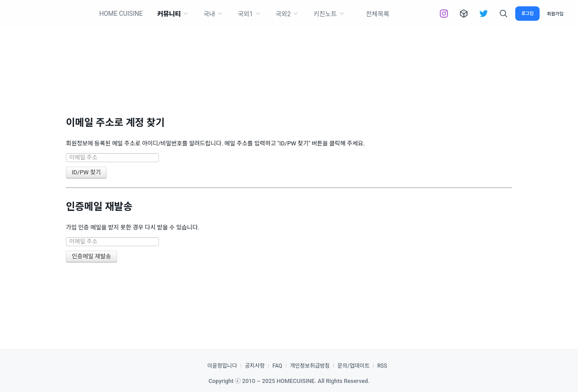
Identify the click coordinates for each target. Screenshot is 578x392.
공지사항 (255, 366)
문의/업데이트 (353, 366)
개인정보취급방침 (310, 366)
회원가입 (555, 14)
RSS (382, 366)
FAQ (277, 366)
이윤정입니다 (222, 366)
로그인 (527, 13)
